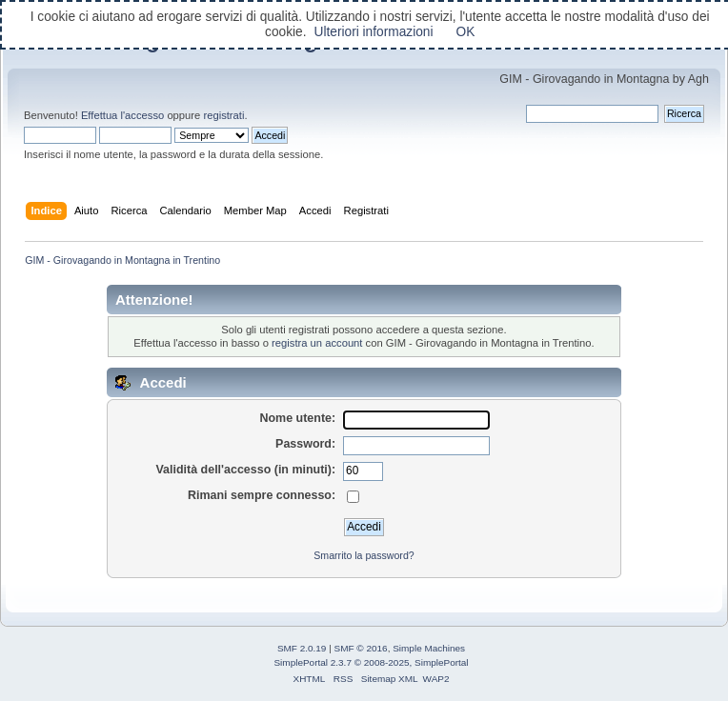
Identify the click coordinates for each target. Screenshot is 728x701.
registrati (223, 115)
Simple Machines (429, 648)
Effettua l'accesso (122, 115)
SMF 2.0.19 (302, 648)
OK (466, 32)
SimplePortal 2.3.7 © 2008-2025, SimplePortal (371, 662)
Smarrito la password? (364, 555)
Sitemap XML (390, 679)
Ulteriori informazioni (373, 32)
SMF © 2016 (361, 648)
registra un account (317, 343)
